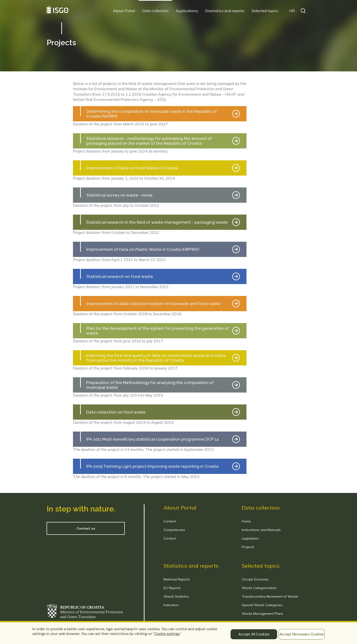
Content (170, 521)
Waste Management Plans (262, 614)
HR (292, 11)
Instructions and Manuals (261, 530)
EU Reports (172, 588)
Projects (248, 547)
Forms (246, 521)
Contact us (86, 528)
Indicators (171, 605)
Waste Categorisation (259, 588)
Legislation (250, 538)
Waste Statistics (176, 596)
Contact (170, 538)
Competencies (174, 530)
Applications (187, 11)
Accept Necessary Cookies (302, 634)
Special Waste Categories (262, 605)
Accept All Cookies (254, 634)
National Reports (177, 579)
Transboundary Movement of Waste (270, 596)
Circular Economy (255, 579)
